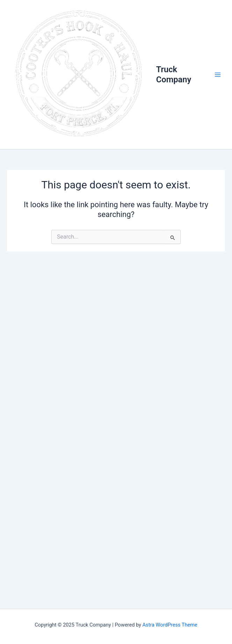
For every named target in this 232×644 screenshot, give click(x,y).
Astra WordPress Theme (170, 625)
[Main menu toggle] (218, 75)
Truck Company (174, 74)
